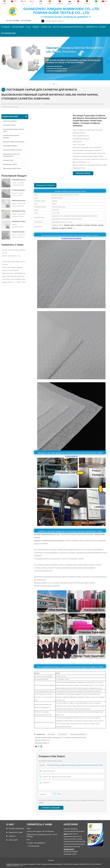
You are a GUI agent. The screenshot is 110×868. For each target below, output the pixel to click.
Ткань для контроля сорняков (12, 150)
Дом (4, 104)
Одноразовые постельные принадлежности (11, 155)
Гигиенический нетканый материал (11, 137)
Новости (12, 836)
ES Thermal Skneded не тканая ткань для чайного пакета (19, 190)
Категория (11, 104)
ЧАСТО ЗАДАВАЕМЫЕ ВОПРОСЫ (68, 27)
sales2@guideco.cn (40, 843)
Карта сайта (13, 840)
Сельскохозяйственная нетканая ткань (13, 130)
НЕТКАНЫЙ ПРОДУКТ (10, 146)
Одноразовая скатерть (10, 164)
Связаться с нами (16, 832)
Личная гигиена (63, 734)
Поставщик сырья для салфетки (71, 238)
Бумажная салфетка (34, 104)
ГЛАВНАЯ (6, 27)
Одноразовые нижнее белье (12, 168)
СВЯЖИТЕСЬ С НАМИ (95, 27)
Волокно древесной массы (78, 734)
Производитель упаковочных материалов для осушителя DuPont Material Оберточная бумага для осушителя (19, 211)
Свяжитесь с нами (39, 824)
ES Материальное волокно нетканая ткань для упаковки (19, 180)
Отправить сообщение (51, 808)
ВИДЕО (36, 27)
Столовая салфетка (71, 456)
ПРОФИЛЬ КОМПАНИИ (16, 829)
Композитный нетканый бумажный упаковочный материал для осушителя (19, 201)
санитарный (51, 734)
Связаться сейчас (83, 173)
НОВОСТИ (46, 27)
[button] (53, 84)
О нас (28, 27)
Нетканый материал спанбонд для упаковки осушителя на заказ (19, 232)
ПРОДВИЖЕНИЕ (8, 33)
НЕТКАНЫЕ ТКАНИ (21, 104)
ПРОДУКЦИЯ (18, 27)
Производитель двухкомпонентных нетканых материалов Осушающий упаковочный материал (19, 221)
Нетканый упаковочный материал (14, 142)
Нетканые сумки (8, 160)
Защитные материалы (10, 121)
